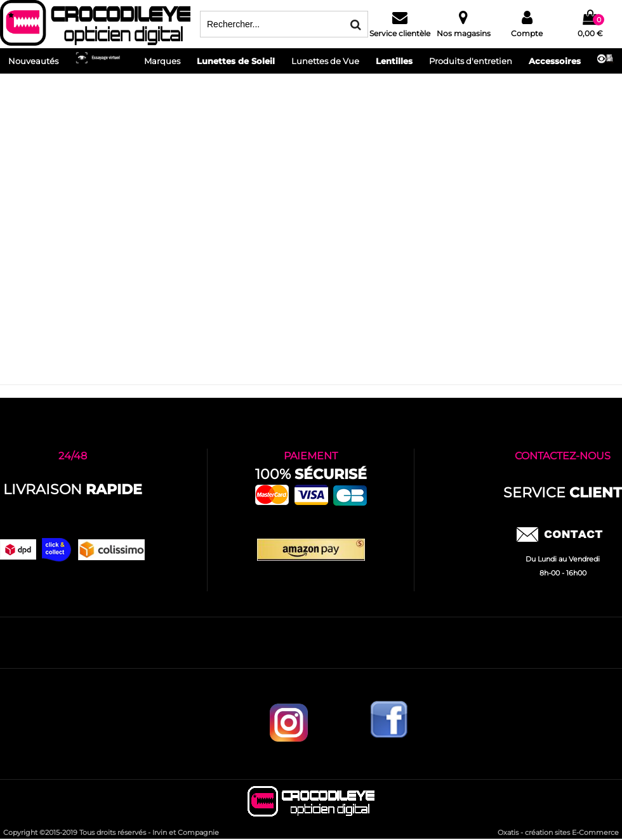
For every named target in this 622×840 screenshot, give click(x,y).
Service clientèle (400, 33)
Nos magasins (464, 33)
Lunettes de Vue (325, 61)
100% (311, 474)
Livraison (73, 489)
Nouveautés (33, 61)
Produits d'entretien (471, 61)
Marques (162, 61)
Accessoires (555, 61)
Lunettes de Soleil (236, 61)
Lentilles (394, 61)
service (563, 493)
